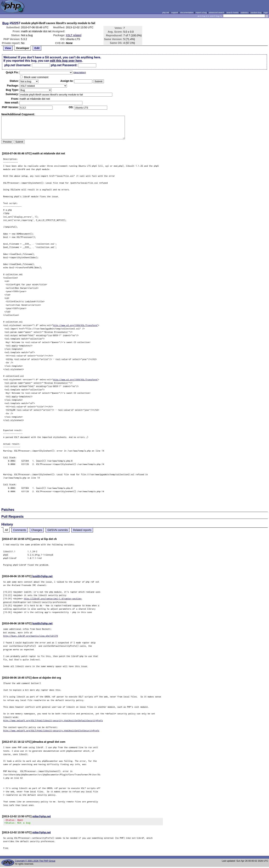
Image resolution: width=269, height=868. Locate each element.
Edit (37, 48)
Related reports (82, 530)
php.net (166, 12)
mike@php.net (42, 816)
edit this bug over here (66, 61)
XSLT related (74, 35)
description (79, 73)
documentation (187, 12)
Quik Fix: (12, 72)
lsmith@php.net (42, 576)
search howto (232, 12)
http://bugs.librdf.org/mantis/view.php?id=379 (31, 636)
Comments (20, 530)
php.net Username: (18, 65)
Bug (6, 23)
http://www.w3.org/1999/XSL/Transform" (76, 325)
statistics (245, 12)
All (6, 530)
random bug (256, 12)
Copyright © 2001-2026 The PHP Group (35, 862)
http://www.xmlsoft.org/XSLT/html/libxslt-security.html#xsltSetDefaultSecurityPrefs (53, 720)
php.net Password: (64, 65)
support (175, 12)
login (266, 12)
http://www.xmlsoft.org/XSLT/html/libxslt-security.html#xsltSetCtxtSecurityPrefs (51, 731)
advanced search (217, 12)
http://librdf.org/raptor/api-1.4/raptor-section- (53, 599)
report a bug (201, 12)
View (8, 48)
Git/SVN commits (58, 530)
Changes (37, 530)
